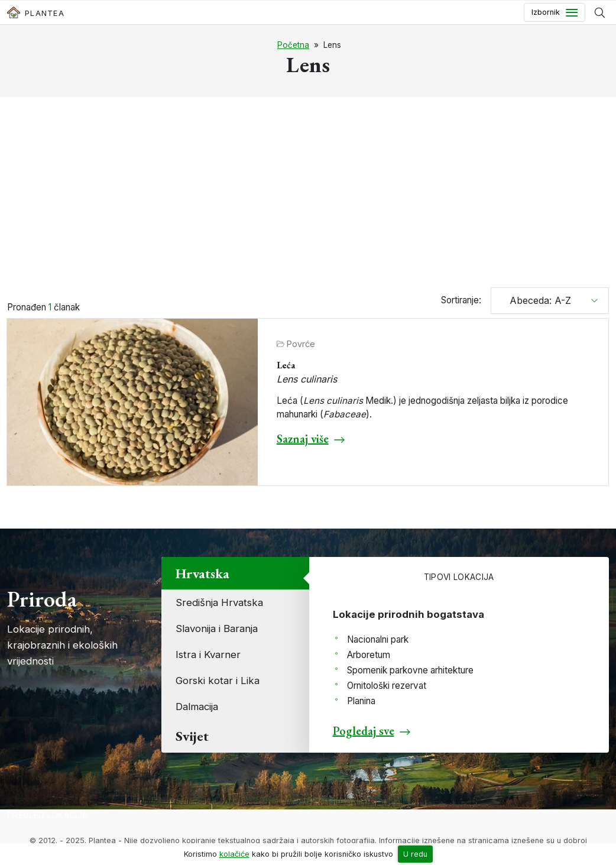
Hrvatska (202, 573)
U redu (415, 854)
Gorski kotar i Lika (218, 681)
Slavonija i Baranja (217, 628)
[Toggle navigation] (555, 12)
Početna (293, 45)
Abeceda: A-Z (536, 300)
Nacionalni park (378, 639)
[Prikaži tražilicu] (600, 12)
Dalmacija (197, 707)
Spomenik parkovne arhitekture (410, 670)
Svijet (192, 736)
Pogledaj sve (364, 731)
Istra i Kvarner (208, 655)
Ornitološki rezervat (387, 686)
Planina (361, 701)
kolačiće (234, 854)
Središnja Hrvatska (219, 602)
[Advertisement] (308, 194)
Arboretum (369, 655)
